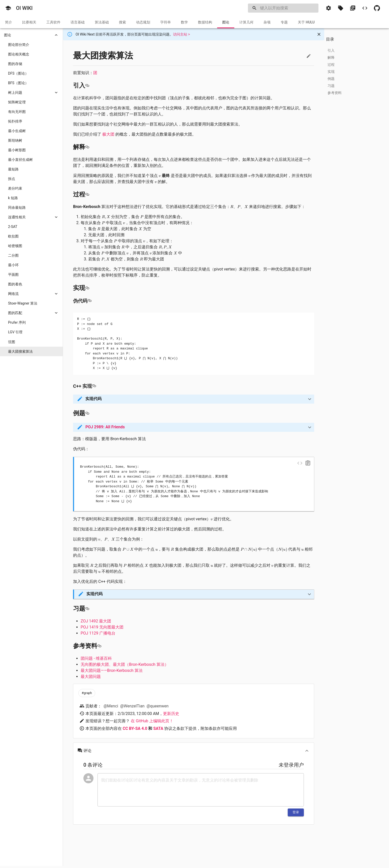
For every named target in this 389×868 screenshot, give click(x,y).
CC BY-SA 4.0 (135, 728)
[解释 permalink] (87, 147)
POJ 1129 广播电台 (98, 633)
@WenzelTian (132, 706)
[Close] (319, 34)
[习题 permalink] (87, 609)
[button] (8, 8)
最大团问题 (91, 677)
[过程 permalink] (87, 194)
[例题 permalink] (87, 413)
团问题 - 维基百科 (96, 658)
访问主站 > (182, 34)
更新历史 (171, 714)
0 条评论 (93, 765)
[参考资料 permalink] (99, 646)
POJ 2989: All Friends (105, 427)
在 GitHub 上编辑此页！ (152, 721)
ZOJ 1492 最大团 (96, 621)
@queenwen (158, 706)
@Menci (111, 706)
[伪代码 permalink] (89, 301)
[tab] (9, 22)
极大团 (108, 134)
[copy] (308, 463)
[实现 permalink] (87, 288)
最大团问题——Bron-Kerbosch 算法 (112, 670)
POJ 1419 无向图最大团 (102, 627)
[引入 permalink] (87, 85)
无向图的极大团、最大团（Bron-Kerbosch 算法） (125, 664)
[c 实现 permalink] (94, 386)
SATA (158, 728)
